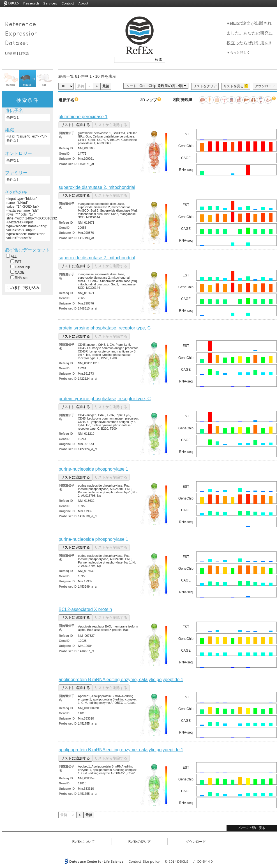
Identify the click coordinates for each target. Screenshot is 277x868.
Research (31, 3)
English (11, 53)
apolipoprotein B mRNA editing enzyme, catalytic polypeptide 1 (121, 680)
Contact (68, 3)
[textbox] (133, 59)
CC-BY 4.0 (205, 861)
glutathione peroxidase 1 (83, 117)
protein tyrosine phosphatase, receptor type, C (105, 328)
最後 (106, 86)
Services (50, 3)
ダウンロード (265, 86)
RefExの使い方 (140, 842)
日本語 (24, 53)
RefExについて (84, 842)
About (83, 3)
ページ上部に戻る (252, 828)
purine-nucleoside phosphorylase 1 (93, 469)
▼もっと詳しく (238, 52)
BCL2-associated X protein (85, 609)
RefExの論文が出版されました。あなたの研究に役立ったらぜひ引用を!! (250, 33)
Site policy (151, 861)
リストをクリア (205, 86)
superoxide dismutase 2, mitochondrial (97, 187)
